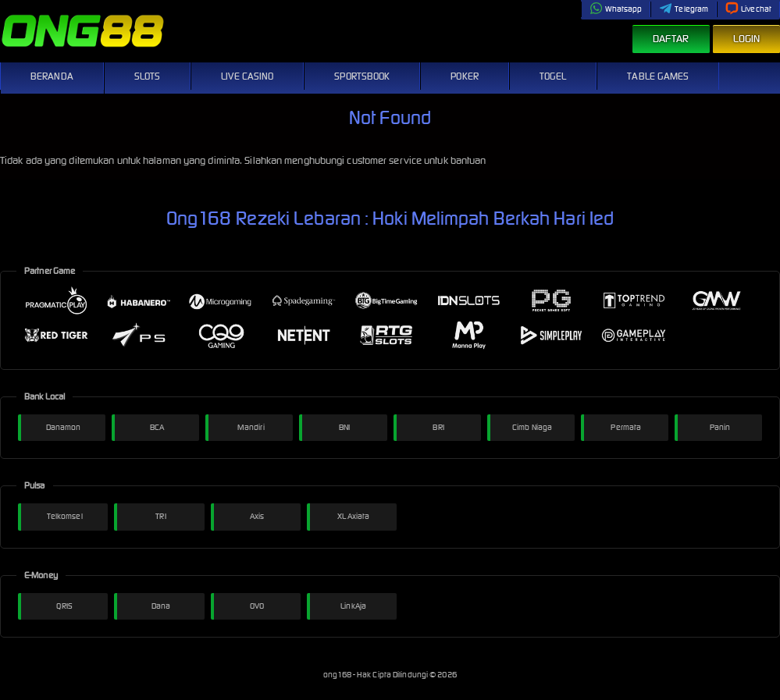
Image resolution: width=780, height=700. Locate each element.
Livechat (748, 9)
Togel (553, 76)
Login (747, 39)
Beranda (52, 76)
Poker (465, 76)
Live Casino (247, 76)
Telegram (684, 9)
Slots (148, 76)
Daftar (671, 39)
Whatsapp (616, 9)
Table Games (658, 76)
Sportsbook (362, 76)
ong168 (338, 675)
